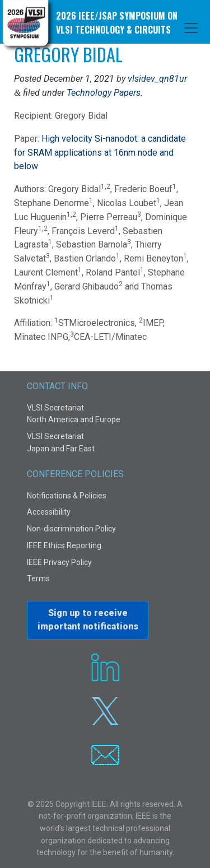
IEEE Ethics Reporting (64, 545)
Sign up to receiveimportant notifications (88, 620)
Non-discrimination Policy (71, 529)
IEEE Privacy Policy (59, 562)
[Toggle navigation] (191, 28)
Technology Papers (104, 93)
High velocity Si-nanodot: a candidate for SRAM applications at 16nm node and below (100, 153)
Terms (38, 578)
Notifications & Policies (67, 496)
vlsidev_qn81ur (157, 79)
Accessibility (49, 512)
